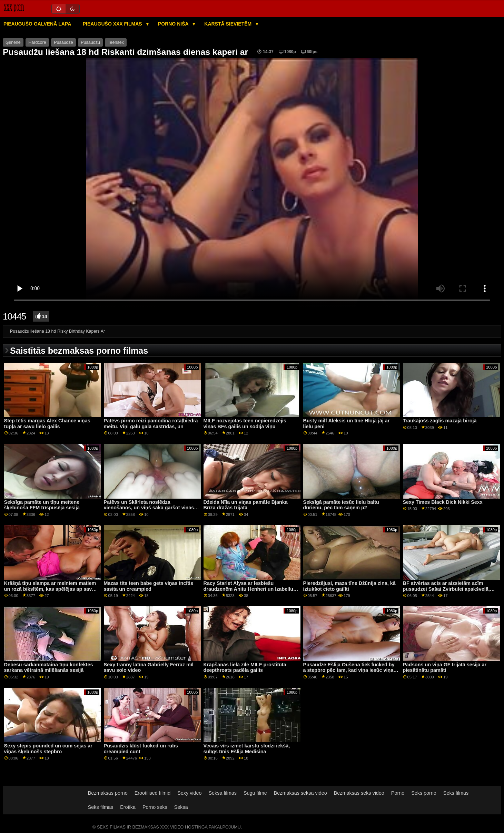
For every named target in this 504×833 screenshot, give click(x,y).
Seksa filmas (222, 793)
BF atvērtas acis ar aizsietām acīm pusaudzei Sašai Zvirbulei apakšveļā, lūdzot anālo (446, 589)
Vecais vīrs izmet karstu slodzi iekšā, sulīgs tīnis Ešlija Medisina (247, 749)
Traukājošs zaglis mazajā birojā (440, 421)
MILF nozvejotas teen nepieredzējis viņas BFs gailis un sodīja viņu (245, 424)
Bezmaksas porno (108, 793)
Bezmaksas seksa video (300, 793)
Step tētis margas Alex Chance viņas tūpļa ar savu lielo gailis (47, 424)
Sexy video (189, 793)
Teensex (116, 42)
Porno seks (155, 807)
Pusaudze (63, 42)
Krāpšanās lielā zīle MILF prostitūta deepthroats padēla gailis (245, 668)
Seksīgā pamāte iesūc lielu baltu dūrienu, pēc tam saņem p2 (341, 505)
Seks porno (424, 793)
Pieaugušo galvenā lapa (37, 24)
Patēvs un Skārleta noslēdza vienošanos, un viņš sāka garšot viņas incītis (149, 508)
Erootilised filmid (153, 793)
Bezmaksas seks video (359, 793)
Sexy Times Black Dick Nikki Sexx (443, 502)
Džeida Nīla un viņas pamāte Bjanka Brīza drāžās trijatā (246, 505)
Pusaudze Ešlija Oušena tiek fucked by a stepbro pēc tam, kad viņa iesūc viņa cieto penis (349, 670)
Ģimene (13, 42)
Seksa (181, 807)
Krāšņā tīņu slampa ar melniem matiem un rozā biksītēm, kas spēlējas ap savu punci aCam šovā (50, 589)
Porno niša (174, 24)
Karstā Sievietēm (229, 24)
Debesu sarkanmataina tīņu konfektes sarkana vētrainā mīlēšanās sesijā (49, 668)
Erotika (128, 807)
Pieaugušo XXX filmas (113, 24)
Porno (398, 793)
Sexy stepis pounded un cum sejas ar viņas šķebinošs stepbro (48, 749)
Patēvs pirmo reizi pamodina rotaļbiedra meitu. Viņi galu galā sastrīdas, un (151, 424)
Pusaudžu (90, 42)
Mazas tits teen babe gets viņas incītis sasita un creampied (149, 586)
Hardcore (37, 42)
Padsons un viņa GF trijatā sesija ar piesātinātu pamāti (445, 668)
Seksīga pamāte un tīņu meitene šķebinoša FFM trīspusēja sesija (42, 505)
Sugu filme (255, 793)
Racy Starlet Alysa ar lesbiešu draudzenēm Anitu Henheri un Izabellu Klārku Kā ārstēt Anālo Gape (248, 589)
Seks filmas (456, 793)
